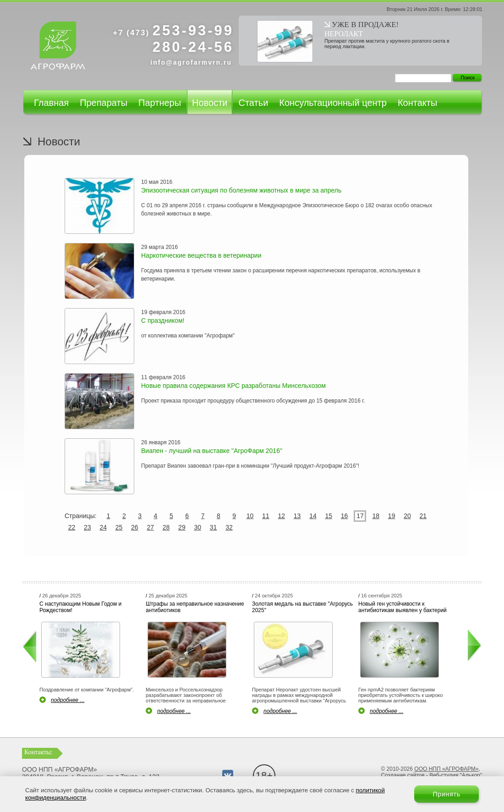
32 (229, 527)
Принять (446, 794)
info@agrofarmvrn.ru (191, 62)
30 (197, 527)
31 (214, 527)
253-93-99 (173, 30)
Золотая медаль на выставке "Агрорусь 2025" (302, 607)
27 (150, 527)
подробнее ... (68, 700)
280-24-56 (193, 47)
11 (266, 516)
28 (166, 527)
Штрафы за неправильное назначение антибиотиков (195, 607)
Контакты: (38, 752)
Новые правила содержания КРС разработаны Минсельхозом (233, 386)
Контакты (417, 103)
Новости (210, 103)
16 (345, 516)
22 (72, 527)
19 (392, 516)
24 (103, 527)
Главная (51, 103)
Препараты (104, 103)
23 (88, 527)
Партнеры (160, 103)
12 (281, 516)
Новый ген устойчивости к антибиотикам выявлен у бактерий (403, 607)
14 (313, 516)
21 (423, 516)
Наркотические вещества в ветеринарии (201, 255)
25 (119, 527)
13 (297, 516)
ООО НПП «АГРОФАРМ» (446, 769)
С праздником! (163, 320)
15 (329, 516)
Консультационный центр (333, 103)
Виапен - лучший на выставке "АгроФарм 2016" (212, 451)
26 (135, 527)
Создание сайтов (403, 775)
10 (250, 516)
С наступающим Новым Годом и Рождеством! (80, 607)
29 (182, 527)
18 (376, 516)
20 (407, 516)
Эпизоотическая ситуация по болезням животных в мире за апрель (241, 190)
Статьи (253, 103)
